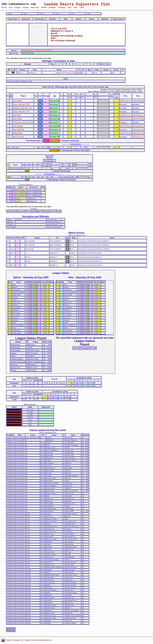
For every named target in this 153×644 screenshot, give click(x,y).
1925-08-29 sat (138, 126)
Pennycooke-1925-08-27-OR (23, 122)
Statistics (52, 7)
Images (18, 7)
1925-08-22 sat (125, 115)
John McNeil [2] (18, 130)
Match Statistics (30, 405)
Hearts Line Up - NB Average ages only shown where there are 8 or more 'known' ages (75, 87)
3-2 (79, 73)
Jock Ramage (18, 126)
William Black (18, 133)
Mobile (44, 7)
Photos (26, 7)
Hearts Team (13, 19)
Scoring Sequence (26, 185)
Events (92, 19)
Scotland (62, 7)
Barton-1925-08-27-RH (21, 112)
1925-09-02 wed (138, 119)
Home (4, 7)
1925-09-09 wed (138, 101)
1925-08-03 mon (126, 133)
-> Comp (57, 14)
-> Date (72, 14)
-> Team (88, 14)
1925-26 (20, 73)
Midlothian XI (32, 73)
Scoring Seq (39, 19)
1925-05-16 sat (125, 101)
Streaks (79, 19)
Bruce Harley (17, 119)
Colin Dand (17, 115)
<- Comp (41, 14)
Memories (35, 7)
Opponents (26, 19)
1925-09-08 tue (138, 115)
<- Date (25, 14)
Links (82, 7)
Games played (118, 19)
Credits (27, 640)
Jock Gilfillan (17, 101)
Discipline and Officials (36, 216)
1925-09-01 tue (138, 137)
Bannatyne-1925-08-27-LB (22, 108)
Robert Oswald (18, 137)
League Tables (61, 273)
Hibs (69, 7)
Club (11, 7)
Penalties (53, 19)
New (75, 7)
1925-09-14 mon (138, 130)
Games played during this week (48, 430)
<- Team (9, 14)
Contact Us (18, 640)
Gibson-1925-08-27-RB (21, 104)
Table (66, 19)
